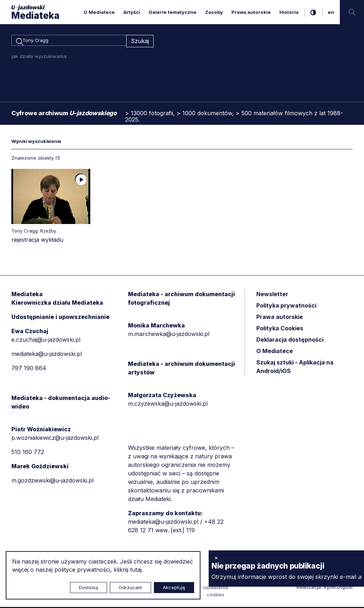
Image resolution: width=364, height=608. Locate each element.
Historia (289, 12)
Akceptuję (174, 587)
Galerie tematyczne (173, 12)
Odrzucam (130, 587)
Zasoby (214, 12)
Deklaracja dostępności (290, 341)
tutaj (136, 570)
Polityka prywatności (286, 306)
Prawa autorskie (251, 12)
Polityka (280, 329)
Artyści (132, 12)
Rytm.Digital (338, 588)
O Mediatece (99, 12)
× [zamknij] (216, 558)
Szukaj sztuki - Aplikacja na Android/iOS (295, 368)
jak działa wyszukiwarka (39, 57)
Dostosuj (89, 587)
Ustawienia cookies (216, 592)
